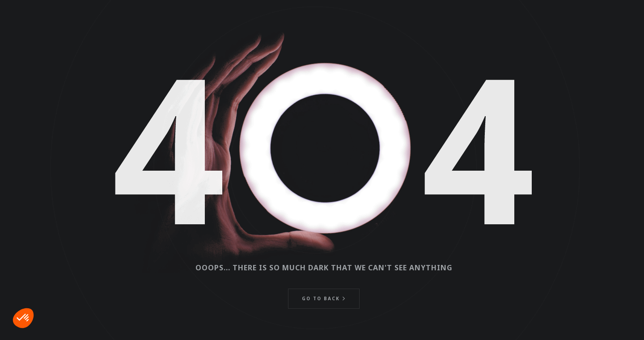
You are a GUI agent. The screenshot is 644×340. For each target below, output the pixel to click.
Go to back (321, 298)
